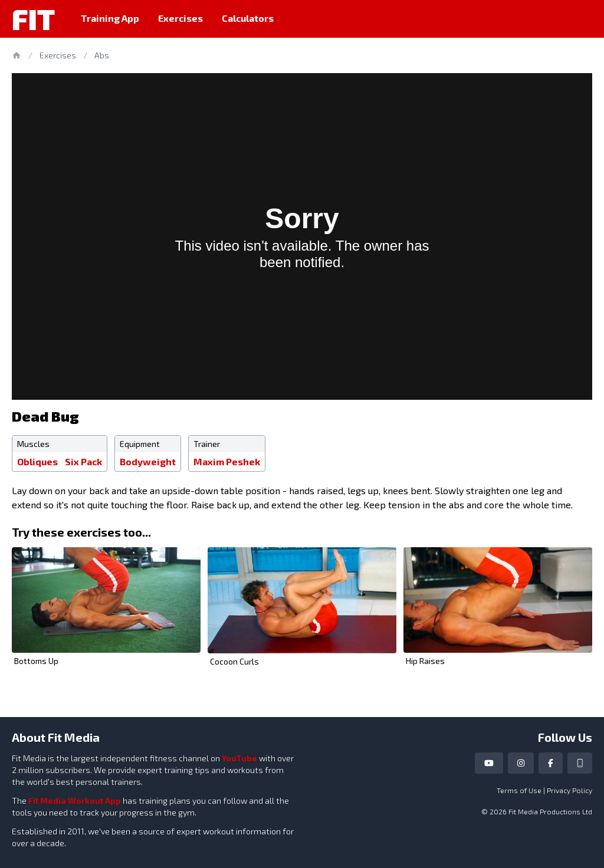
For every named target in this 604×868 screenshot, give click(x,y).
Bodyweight (148, 461)
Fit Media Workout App (75, 800)
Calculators (248, 18)
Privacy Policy (569, 790)
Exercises (180, 18)
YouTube (239, 758)
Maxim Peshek (227, 461)
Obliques (37, 461)
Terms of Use (519, 790)
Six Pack (83, 461)
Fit (33, 19)
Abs (102, 55)
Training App (110, 18)
